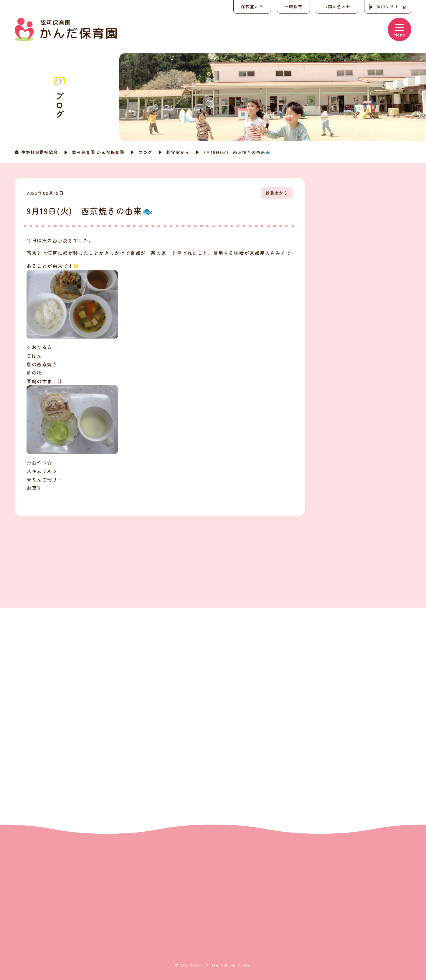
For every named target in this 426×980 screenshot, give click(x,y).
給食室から (178, 152)
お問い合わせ (337, 6)
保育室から (252, 6)
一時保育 (293, 6)
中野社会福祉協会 (40, 152)
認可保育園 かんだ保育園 (98, 152)
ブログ (145, 152)
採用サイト (388, 6)
